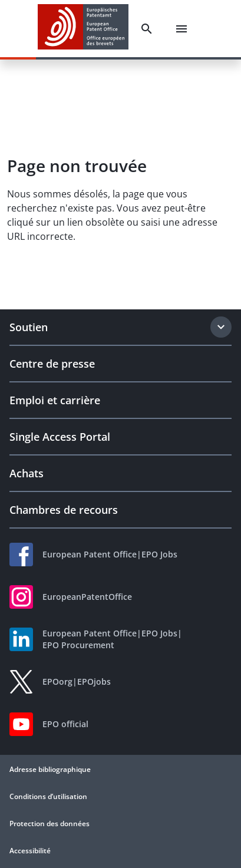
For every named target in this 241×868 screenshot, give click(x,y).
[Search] (147, 29)
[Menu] (181, 29)
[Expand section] (221, 327)
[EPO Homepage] (83, 29)
